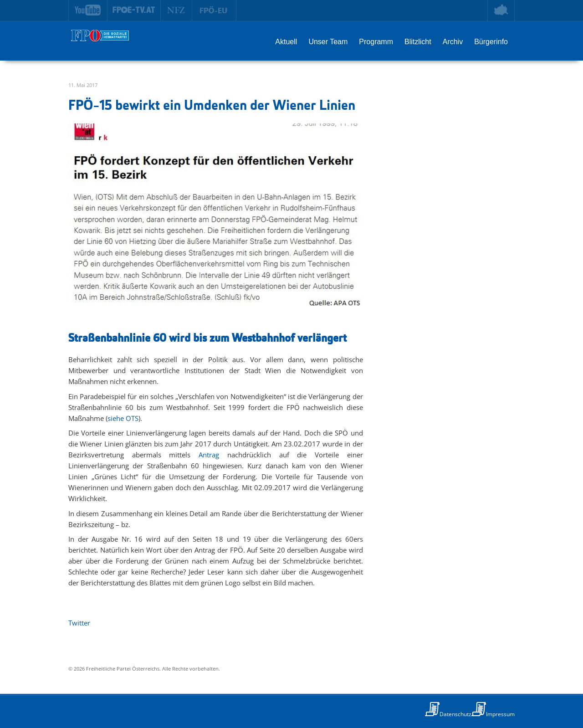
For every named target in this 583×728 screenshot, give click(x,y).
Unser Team (328, 42)
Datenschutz (455, 714)
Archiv (453, 42)
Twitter (79, 623)
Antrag (209, 455)
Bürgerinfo (491, 42)
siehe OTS (123, 418)
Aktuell (286, 42)
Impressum (500, 714)
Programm (376, 42)
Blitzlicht (418, 42)
